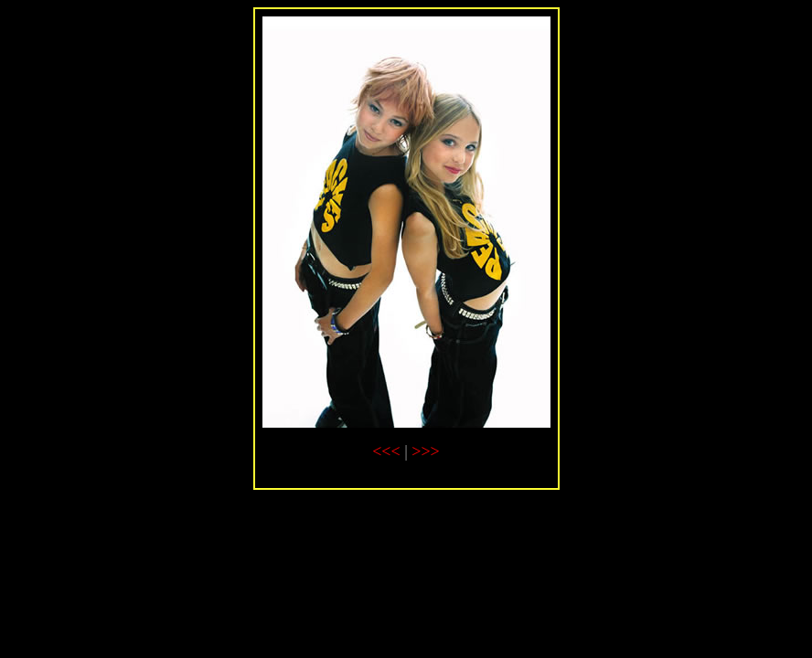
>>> (425, 451)
